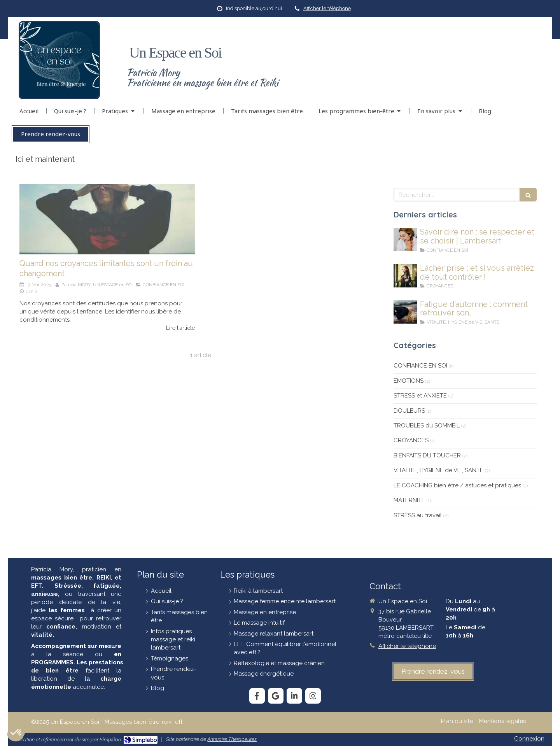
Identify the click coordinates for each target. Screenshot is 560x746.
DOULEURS (409, 411)
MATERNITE (409, 500)
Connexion (529, 739)
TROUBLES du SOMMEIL (427, 426)
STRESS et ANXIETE (420, 396)
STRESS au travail (418, 515)
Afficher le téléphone (327, 8)
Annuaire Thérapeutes (232, 739)
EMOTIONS (409, 381)
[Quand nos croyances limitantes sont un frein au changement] (107, 219)
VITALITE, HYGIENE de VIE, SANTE (438, 470)
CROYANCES (411, 440)
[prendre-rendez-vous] (433, 671)
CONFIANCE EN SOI (420, 366)
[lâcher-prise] (405, 276)
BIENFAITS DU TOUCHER (427, 455)
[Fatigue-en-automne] (405, 312)
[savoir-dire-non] (405, 240)
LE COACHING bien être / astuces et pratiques (457, 485)
